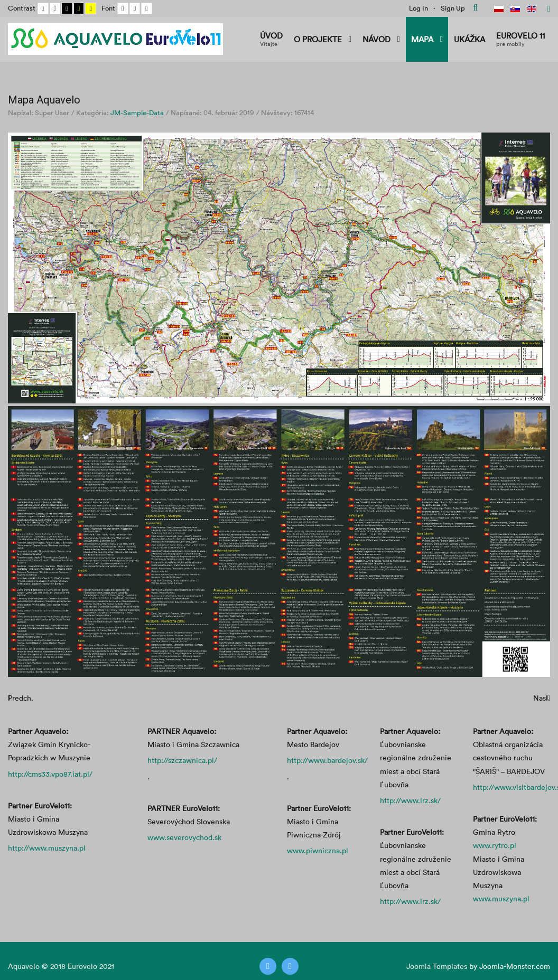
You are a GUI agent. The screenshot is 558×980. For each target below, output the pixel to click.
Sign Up (453, 8)
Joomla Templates (437, 966)
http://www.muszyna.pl (47, 848)
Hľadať (475, 8)
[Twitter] (268, 966)
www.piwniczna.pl (318, 850)
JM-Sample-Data (137, 112)
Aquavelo (24, 966)
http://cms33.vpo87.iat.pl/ (50, 774)
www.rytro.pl (495, 845)
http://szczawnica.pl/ (182, 760)
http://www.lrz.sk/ (410, 800)
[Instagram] (290, 966)
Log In (418, 8)
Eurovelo (83, 966)
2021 (107, 966)
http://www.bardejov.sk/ (327, 760)
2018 (58, 966)
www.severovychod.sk (184, 837)
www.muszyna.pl (501, 898)
